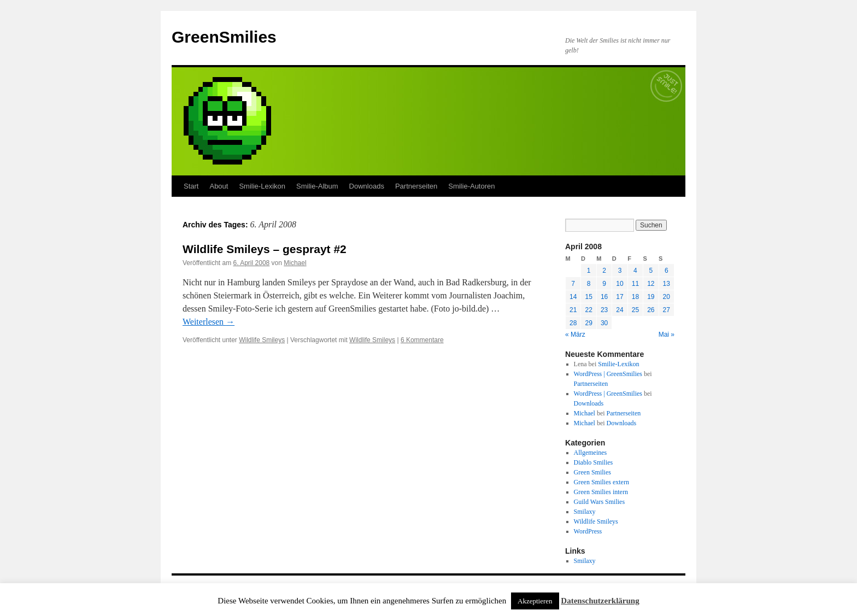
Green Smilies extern (601, 482)
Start (191, 186)
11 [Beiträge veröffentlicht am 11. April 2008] (635, 284)
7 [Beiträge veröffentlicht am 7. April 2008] (573, 284)
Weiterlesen (209, 322)
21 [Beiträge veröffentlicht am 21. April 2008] (573, 310)
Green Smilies (592, 472)
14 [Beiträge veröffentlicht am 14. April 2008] (573, 297)
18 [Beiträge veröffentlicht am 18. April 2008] (635, 297)
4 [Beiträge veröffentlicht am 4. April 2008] (635, 271)
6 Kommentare (422, 340)
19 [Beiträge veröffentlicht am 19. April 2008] (651, 297)
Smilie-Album (317, 186)
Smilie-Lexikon (262, 186)
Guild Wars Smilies (599, 502)
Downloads (367, 186)
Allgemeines (591, 453)
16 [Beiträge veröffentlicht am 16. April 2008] (604, 297)
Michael (295, 263)
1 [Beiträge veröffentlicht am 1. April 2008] (589, 271)
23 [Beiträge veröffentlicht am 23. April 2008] (604, 310)
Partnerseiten (416, 186)
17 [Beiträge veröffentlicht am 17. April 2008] (620, 297)
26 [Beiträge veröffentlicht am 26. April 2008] (651, 310)
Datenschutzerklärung (600, 601)
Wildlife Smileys (262, 340)
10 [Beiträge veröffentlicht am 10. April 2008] (620, 284)
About (219, 186)
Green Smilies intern (601, 492)
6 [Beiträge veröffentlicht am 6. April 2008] (667, 271)
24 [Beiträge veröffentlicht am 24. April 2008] (620, 310)
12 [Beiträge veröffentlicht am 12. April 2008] (651, 284)
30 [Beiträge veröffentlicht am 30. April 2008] (604, 323)
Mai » (667, 335)
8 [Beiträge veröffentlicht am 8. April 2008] (589, 284)
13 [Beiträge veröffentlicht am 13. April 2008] (667, 284)
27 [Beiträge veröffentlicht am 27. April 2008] (667, 310)
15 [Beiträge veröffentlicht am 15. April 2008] (588, 297)
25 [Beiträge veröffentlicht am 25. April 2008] (635, 310)
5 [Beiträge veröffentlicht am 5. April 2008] (651, 271)
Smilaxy (585, 512)
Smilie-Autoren (471, 186)
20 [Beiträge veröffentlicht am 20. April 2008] (667, 297)
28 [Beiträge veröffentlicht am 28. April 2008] (573, 323)
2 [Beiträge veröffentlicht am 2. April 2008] (604, 271)
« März (575, 335)
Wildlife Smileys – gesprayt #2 (265, 249)
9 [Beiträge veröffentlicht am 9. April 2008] (604, 284)
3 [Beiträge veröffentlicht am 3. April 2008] (620, 271)
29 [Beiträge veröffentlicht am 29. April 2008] (588, 323)
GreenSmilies (224, 37)
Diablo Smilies (594, 462)
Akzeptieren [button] (535, 601)
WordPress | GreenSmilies (608, 374)
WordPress (588, 531)
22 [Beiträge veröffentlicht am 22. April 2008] (588, 310)
